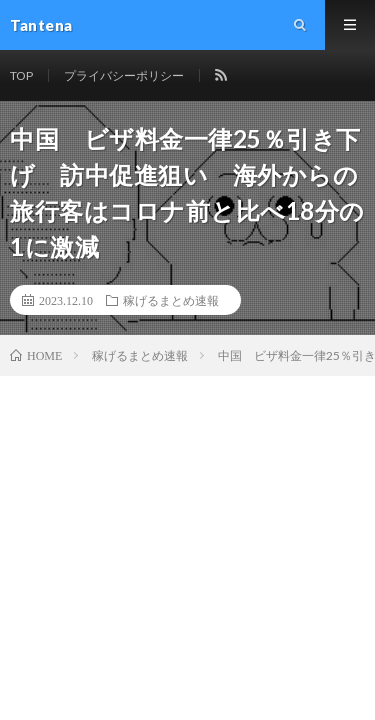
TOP (21, 75)
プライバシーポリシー (124, 75)
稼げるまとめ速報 (171, 300)
